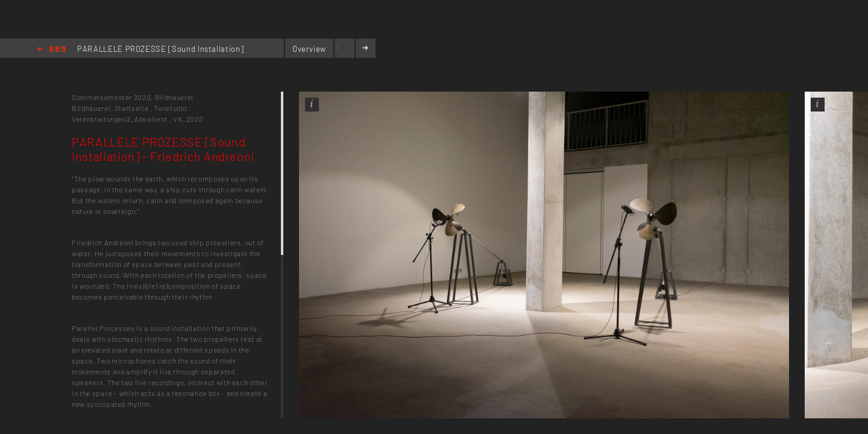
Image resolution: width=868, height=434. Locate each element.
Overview (309, 49)
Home (52, 50)
